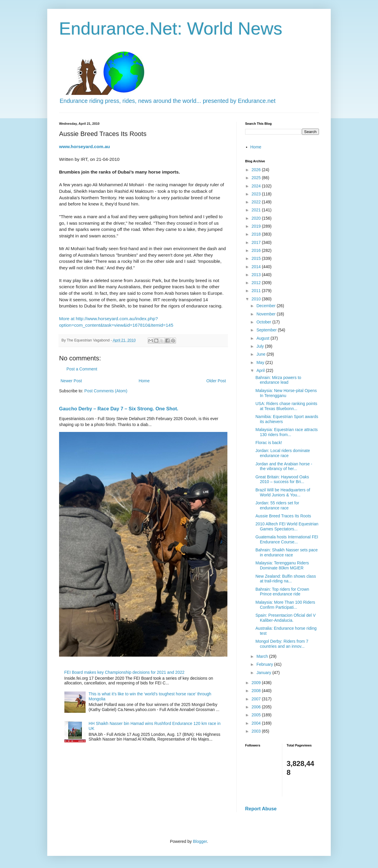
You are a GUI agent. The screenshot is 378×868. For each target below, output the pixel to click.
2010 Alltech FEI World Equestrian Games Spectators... (287, 526)
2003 (257, 731)
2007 (257, 699)
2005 (257, 715)
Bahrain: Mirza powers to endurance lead (278, 380)
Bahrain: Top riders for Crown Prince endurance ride (282, 592)
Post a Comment (82, 369)
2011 (257, 291)
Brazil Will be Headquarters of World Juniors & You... (283, 492)
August (263, 338)
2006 (257, 707)
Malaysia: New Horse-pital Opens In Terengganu (286, 393)
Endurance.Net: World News (171, 29)
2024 (257, 186)
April (261, 370)
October (264, 322)
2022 (257, 202)
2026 (257, 170)
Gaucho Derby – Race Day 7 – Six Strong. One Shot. (119, 409)
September (267, 330)
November (266, 314)
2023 (257, 194)
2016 (257, 250)
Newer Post (71, 381)
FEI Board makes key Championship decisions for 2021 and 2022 (124, 672)
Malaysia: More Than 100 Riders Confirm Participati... (285, 605)
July (261, 346)
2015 (257, 258)
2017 (257, 242)
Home (144, 381)
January (264, 673)
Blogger (200, 841)
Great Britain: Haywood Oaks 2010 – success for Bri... (282, 479)
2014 (257, 267)
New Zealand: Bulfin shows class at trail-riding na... (286, 579)
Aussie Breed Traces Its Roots (283, 516)
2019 (257, 226)
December (266, 306)
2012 (257, 283)
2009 (257, 683)
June (261, 354)
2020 (257, 218)
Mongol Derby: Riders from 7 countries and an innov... (282, 644)
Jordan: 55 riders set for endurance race (277, 505)
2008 (257, 691)
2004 (257, 723)
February (265, 664)
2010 (257, 299)
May (261, 362)
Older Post (216, 381)
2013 (257, 275)
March (263, 656)
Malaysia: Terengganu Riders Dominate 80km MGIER (282, 565)
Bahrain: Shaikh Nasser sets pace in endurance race (287, 552)
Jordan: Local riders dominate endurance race (283, 453)
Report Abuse (261, 809)
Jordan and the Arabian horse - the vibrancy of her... (284, 466)
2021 (257, 210)
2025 (257, 178)
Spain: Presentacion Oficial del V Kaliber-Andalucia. (286, 618)
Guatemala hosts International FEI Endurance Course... (287, 539)
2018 (257, 234)
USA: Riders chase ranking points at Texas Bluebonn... (286, 406)
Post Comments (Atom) (106, 391)
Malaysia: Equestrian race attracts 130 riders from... (287, 432)
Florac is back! (269, 443)
